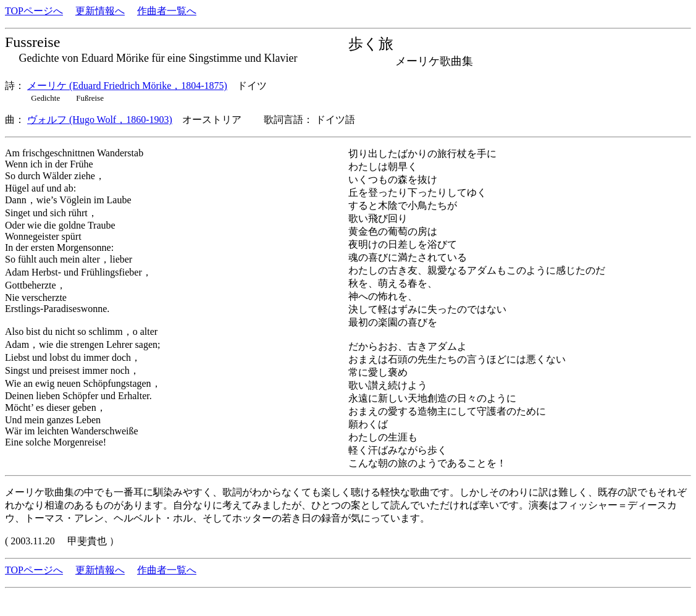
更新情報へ (100, 11)
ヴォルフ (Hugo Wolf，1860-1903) (100, 120)
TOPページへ (34, 11)
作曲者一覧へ (167, 11)
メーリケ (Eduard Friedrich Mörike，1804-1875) (127, 86)
